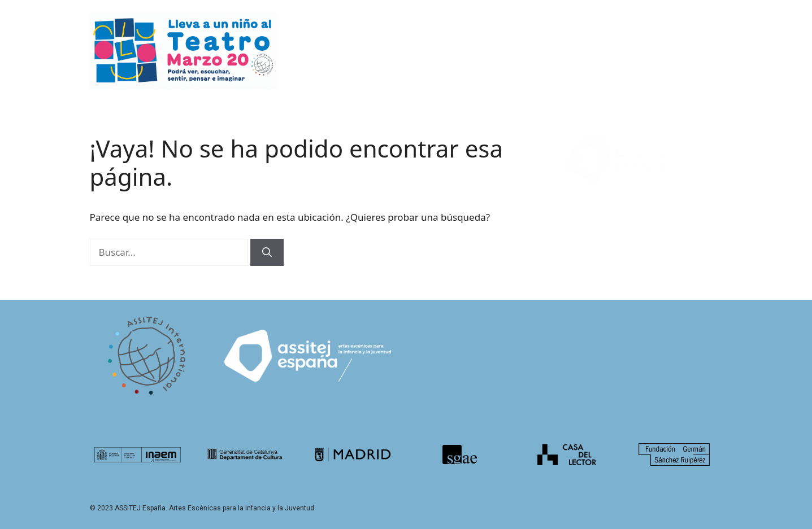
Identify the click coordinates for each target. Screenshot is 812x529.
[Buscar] (267, 252)
